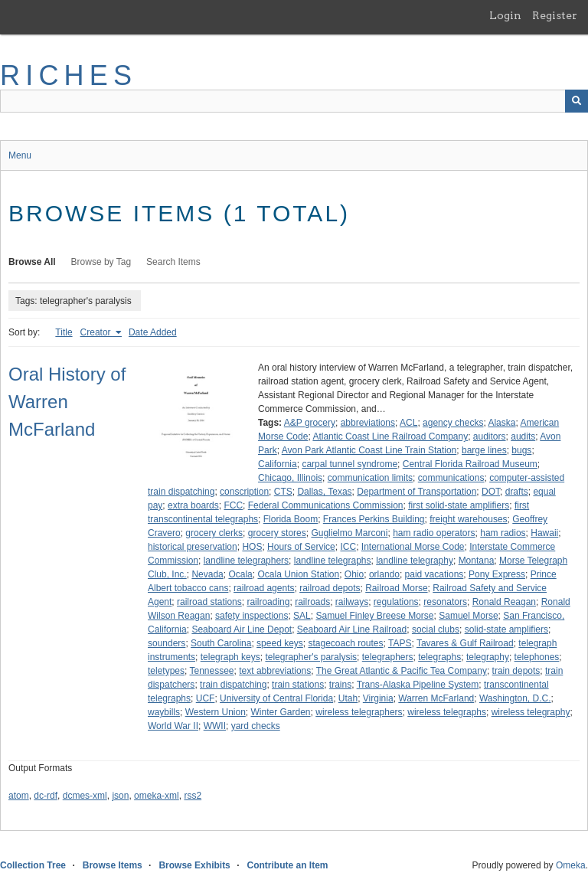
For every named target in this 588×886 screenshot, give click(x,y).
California (278, 464)
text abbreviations (275, 671)
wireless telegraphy (531, 712)
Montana (477, 561)
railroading (268, 602)
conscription (244, 492)
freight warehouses (468, 519)
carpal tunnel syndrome (350, 464)
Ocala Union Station (298, 574)
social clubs (436, 629)
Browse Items (113, 865)
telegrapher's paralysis (311, 657)
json (120, 796)
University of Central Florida (276, 698)
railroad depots (330, 588)
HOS (252, 547)
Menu (20, 155)
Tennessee (211, 671)
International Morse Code (413, 547)
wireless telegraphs (447, 712)
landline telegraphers (246, 561)
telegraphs (439, 657)
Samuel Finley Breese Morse (374, 616)
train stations (298, 685)
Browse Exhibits (194, 865)
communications (451, 478)
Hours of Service (301, 547)
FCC (233, 505)
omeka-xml (157, 796)
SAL (302, 616)
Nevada (207, 574)
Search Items (173, 262)
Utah (348, 698)
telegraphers (388, 657)
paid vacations (434, 574)
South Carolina (221, 643)
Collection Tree (33, 865)
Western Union (216, 712)
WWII (215, 726)
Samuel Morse (468, 616)
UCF (206, 698)
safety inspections (252, 616)
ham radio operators (434, 533)
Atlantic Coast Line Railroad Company (390, 436)
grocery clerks (214, 533)
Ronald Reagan (504, 602)
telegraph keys (230, 657)
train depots (516, 671)
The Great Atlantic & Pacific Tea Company (402, 671)
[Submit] (577, 101)
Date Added (153, 332)
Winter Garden (281, 712)
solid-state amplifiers (506, 629)
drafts (517, 492)
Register (555, 15)
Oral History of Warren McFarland (67, 402)
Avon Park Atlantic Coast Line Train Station (369, 450)
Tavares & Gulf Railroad (465, 643)
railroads (312, 602)
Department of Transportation (416, 492)
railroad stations (209, 602)
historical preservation (193, 547)
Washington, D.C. (515, 698)
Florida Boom (291, 519)
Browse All (32, 262)
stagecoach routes (345, 643)
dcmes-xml (85, 796)
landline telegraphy (415, 561)
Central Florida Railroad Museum (470, 464)
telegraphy (488, 657)
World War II (173, 726)
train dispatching (233, 685)
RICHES (69, 75)
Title (64, 332)
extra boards (193, 505)
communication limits (370, 478)
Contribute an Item (287, 865)
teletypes (166, 671)
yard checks (256, 726)
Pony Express (497, 574)
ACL (408, 423)
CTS (283, 492)
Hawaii (544, 533)
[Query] (294, 101)
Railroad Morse (396, 588)
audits (523, 436)
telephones (537, 657)
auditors (490, 436)
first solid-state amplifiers (459, 505)
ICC (348, 547)
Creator (97, 332)
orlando (384, 574)
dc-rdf (46, 796)
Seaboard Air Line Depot (242, 629)
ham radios (503, 533)
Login (505, 15)
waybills (164, 712)
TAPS (400, 643)
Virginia (378, 698)
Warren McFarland (436, 698)
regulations (396, 602)
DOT (491, 492)
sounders (167, 643)
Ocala (240, 574)
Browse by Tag (101, 262)
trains (340, 685)
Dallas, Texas (324, 492)
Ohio (354, 574)
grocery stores (277, 533)
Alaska (501, 423)
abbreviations (368, 423)
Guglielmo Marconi (349, 533)
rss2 (193, 796)
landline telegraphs (333, 561)
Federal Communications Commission (326, 505)
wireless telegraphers (359, 712)
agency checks (453, 423)
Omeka (571, 865)
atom (19, 796)
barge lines (484, 450)
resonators (445, 602)
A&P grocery (310, 423)
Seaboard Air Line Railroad (352, 629)
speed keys (280, 643)
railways (352, 602)
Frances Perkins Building (374, 519)
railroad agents (264, 588)
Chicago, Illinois (290, 478)
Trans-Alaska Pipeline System (418, 685)
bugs (521, 450)
